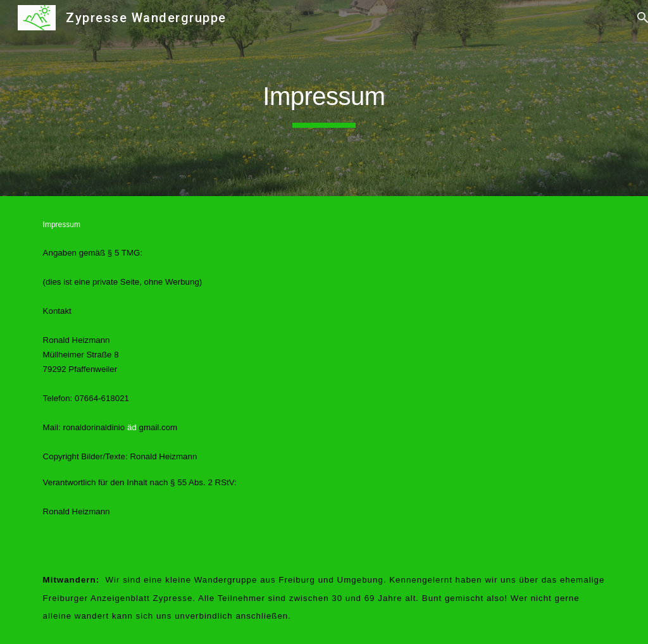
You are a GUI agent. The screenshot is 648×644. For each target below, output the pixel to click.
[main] (324, 98)
